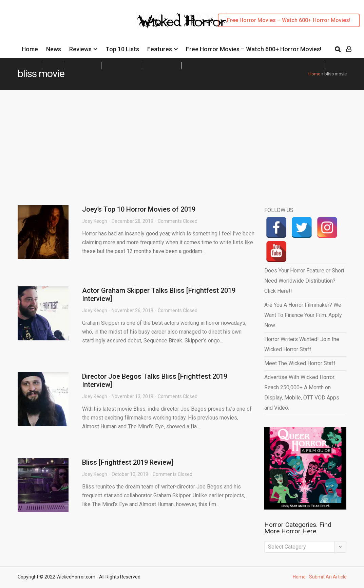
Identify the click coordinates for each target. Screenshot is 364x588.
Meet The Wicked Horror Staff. (300, 363)
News (54, 49)
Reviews (80, 49)
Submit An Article (328, 577)
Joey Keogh (95, 221)
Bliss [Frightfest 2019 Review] (128, 462)
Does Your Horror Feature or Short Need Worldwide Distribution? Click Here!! (304, 281)
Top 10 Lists (122, 49)
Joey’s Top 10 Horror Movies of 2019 (139, 209)
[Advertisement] (182, 141)
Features (160, 49)
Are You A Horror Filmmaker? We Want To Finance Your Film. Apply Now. (303, 315)
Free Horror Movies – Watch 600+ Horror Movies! (289, 20)
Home (30, 49)
